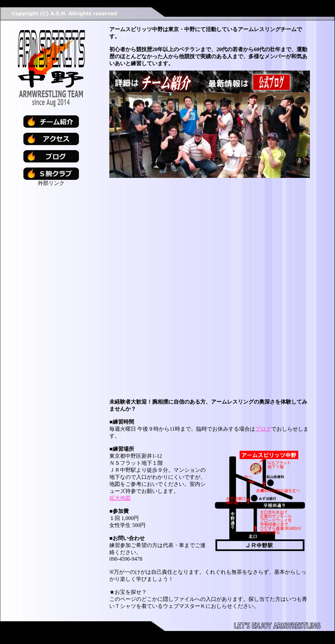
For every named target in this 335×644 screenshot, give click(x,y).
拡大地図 (120, 498)
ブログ (263, 429)
